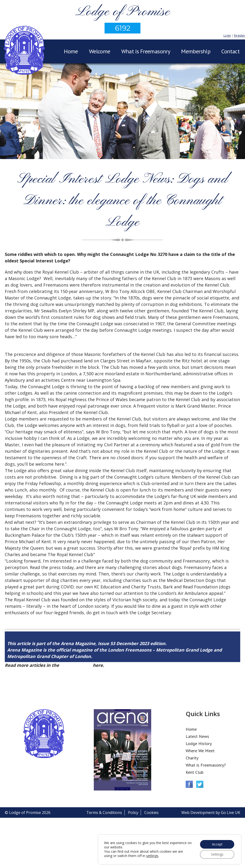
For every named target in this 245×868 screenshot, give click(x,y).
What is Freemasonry (146, 51)
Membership (196, 51)
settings (152, 856)
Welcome (100, 51)
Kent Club (195, 772)
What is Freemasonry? (206, 765)
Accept (217, 844)
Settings (217, 854)
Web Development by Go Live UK (211, 813)
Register (239, 36)
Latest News (197, 736)
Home (71, 51)
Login (227, 36)
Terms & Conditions (104, 813)
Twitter (200, 784)
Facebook (189, 784)
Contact (230, 51)
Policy (133, 813)
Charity (192, 758)
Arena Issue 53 (76, 665)
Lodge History (199, 744)
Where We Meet (200, 751)
